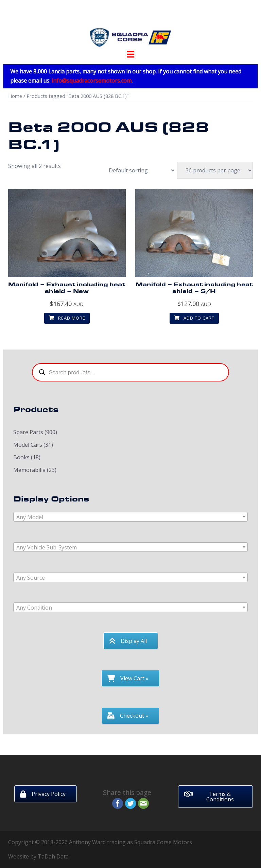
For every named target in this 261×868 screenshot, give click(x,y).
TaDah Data (53, 856)
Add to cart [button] (194, 318)
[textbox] (130, 517)
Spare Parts (28, 432)
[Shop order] (138, 170)
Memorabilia (29, 470)
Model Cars (28, 445)
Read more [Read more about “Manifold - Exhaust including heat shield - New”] (67, 318)
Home (15, 96)
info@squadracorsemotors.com (92, 81)
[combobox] (130, 517)
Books (21, 457)
